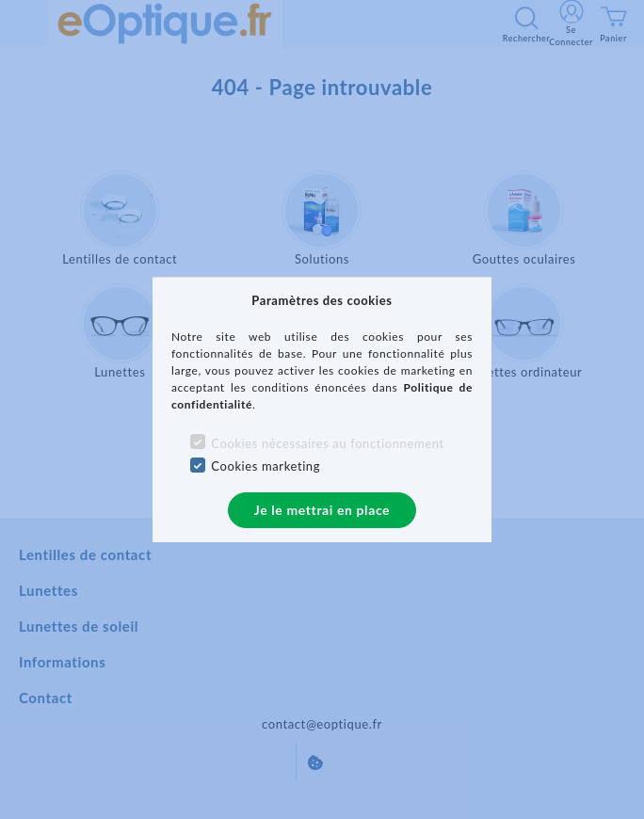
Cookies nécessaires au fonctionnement (327, 443)
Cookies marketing (266, 466)
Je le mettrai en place (322, 510)
